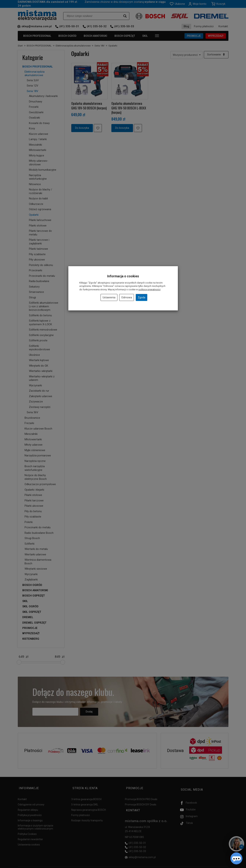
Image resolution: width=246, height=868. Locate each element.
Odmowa (127, 297)
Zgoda (142, 297)
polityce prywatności (149, 289)
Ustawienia (109, 297)
